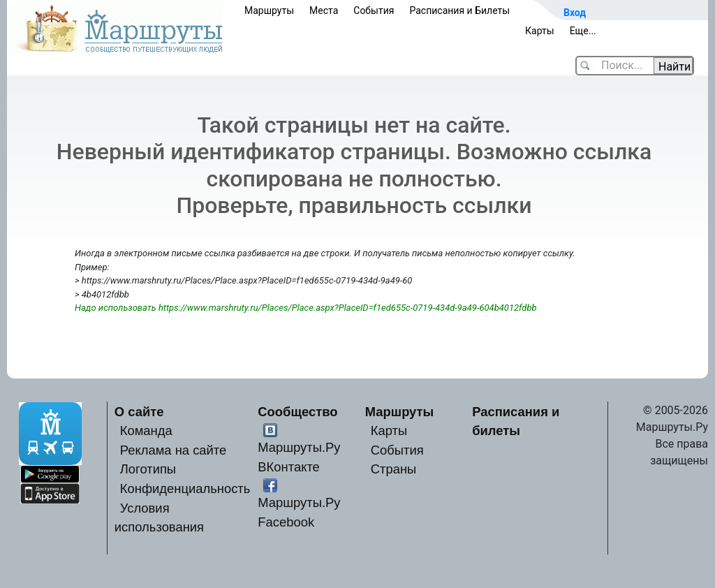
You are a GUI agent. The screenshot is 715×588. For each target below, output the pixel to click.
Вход (575, 13)
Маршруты (269, 10)
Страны (394, 469)
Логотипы (148, 469)
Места (324, 10)
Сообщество (297, 412)
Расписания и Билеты (459, 10)
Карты (540, 31)
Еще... (583, 31)
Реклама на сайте (174, 450)
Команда (146, 431)
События (374, 10)
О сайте (139, 412)
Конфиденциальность (185, 488)
